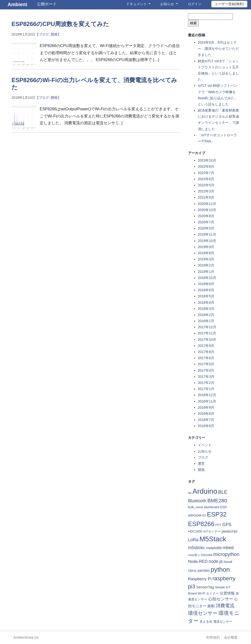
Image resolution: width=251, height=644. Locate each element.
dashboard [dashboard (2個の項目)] (212, 507)
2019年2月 (206, 265)
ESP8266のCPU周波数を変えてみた (60, 24)
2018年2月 (206, 315)
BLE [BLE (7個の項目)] (223, 492)
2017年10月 (207, 340)
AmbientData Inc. (27, 637)
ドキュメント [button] (137, 4)
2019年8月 (206, 253)
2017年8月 (206, 352)
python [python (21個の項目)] (220, 569)
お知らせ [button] (168, 4)
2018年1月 (206, 321)
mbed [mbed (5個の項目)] (228, 548)
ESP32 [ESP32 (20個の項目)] (217, 514)
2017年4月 (206, 370)
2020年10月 (207, 210)
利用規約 (213, 637)
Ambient (17, 4)
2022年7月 (206, 173)
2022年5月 (206, 185)
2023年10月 (207, 160)
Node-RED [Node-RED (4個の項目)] (198, 562)
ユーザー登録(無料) (229, 4)
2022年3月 (206, 191)
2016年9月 (206, 407)
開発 (54, 34)
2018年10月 (207, 278)
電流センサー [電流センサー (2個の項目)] (223, 622)
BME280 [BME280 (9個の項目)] (217, 500)
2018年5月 (206, 296)
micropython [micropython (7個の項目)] (226, 554)
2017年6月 (206, 358)
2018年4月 (206, 303)
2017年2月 (206, 383)
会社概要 (231, 637)
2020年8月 (206, 216)
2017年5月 (206, 364)
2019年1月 (206, 272)
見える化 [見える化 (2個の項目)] (206, 622)
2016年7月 (206, 420)
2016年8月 (206, 414)
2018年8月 (206, 284)
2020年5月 (206, 228)
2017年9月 (206, 346)
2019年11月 (207, 234)
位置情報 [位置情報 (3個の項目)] (227, 593)
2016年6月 (206, 426)
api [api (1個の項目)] (190, 493)
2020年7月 (206, 222)
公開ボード (47, 4)
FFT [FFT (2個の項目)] (218, 525)
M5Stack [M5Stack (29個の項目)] (213, 539)
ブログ (44, 34)
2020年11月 (207, 204)
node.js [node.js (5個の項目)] (216, 561)
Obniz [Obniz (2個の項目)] (192, 571)
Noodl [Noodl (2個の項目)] (228, 562)
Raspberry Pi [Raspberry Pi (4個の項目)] (200, 579)
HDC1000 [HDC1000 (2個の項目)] (195, 531)
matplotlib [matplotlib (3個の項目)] (214, 548)
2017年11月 (207, 333)
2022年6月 (206, 179)
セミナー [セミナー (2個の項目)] (213, 593)
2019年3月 (206, 259)
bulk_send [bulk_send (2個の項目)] (195, 507)
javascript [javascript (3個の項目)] (230, 531)
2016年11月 (207, 401)
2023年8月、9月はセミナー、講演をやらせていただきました (218, 49)
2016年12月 (207, 395)
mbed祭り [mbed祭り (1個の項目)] (194, 555)
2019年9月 (206, 247)
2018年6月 (206, 290)
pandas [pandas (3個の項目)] (204, 570)
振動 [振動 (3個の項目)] (211, 606)
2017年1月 (206, 389)
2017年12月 (207, 327)
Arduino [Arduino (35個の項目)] (205, 491)
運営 (201, 464)
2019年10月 (207, 241)
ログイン (195, 4)
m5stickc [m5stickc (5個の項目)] (196, 548)
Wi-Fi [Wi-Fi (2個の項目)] (201, 593)
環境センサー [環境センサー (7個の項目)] (203, 613)
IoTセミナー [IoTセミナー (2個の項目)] (212, 531)
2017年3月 (206, 377)
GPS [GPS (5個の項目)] (227, 525)
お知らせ (205, 451)
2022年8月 (206, 166)
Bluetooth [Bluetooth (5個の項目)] (197, 501)
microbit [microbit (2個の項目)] (207, 555)
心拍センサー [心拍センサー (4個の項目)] (221, 599)
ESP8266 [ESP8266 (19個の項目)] (201, 524)
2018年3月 (206, 309)
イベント (205, 445)
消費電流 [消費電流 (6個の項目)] (225, 606)
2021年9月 (206, 197)
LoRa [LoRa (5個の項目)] (193, 540)
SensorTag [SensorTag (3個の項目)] (205, 587)
